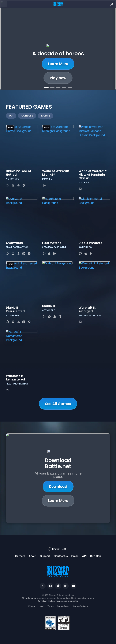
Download (58, 486)
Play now (58, 78)
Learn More (58, 64)
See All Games (58, 404)
